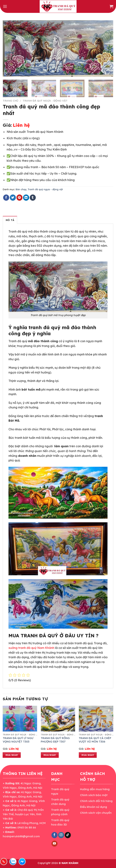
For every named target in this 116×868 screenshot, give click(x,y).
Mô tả (10, 220)
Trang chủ (11, 101)
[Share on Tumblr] (33, 198)
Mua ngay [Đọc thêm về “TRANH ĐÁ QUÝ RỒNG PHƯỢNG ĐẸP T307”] (50, 755)
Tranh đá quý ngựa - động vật (45, 101)
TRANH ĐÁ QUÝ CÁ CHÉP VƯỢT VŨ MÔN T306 (95, 740)
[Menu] (5, 6)
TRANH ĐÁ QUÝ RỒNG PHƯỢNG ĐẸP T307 (55, 740)
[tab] (10, 220)
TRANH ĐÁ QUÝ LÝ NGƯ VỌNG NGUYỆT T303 (18, 740)
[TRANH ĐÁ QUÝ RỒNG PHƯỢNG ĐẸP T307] (58, 719)
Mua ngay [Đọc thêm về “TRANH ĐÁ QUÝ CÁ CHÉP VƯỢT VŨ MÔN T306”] (88, 755)
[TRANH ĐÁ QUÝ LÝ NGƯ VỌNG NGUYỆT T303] (20, 719)
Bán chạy (21, 189)
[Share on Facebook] (6, 198)
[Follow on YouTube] (54, 844)
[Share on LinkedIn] (26, 198)
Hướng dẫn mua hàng (95, 789)
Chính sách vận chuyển (96, 813)
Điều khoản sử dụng (94, 807)
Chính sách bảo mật (94, 795)
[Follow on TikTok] (68, 835)
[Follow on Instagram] (61, 835)
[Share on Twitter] (13, 198)
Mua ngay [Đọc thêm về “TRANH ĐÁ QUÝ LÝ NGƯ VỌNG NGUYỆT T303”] (12, 755)
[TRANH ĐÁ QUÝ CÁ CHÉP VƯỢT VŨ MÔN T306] (96, 719)
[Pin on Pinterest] (19, 198)
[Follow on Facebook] (54, 835)
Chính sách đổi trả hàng (96, 801)
